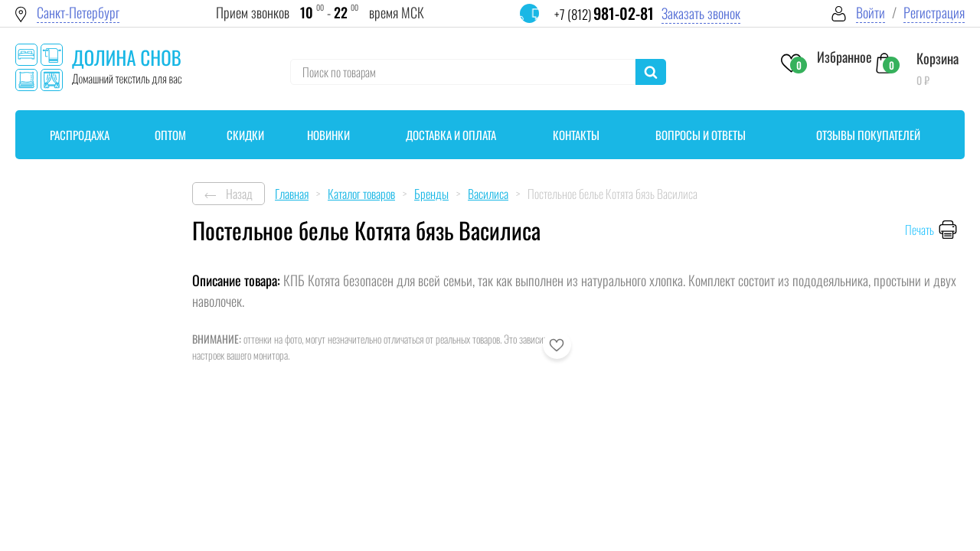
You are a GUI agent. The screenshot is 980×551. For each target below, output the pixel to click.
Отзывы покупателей (868, 135)
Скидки (245, 135)
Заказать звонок (701, 13)
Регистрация (934, 13)
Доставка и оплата (451, 135)
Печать (920, 230)
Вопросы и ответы (701, 135)
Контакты (576, 135)
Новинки (328, 135)
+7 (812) (604, 14)
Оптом (170, 135)
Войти (871, 13)
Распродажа (80, 135)
